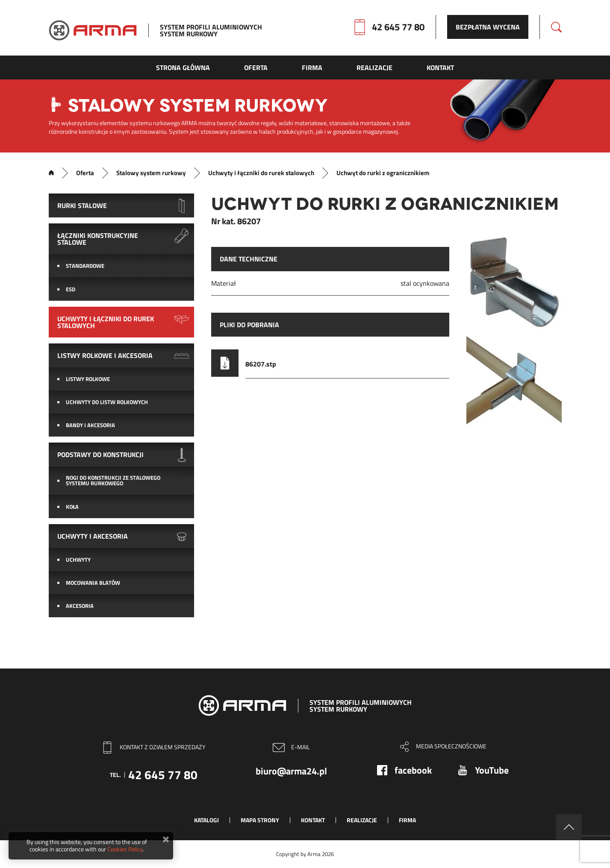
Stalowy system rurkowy (151, 173)
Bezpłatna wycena (488, 27)
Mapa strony (260, 820)
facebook (413, 770)
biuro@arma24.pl (291, 771)
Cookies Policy (125, 849)
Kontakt (313, 820)
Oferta (85, 173)
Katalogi (206, 820)
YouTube (492, 770)
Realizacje (362, 820)
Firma (407, 820)
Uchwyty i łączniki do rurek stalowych (261, 173)
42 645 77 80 (398, 27)
